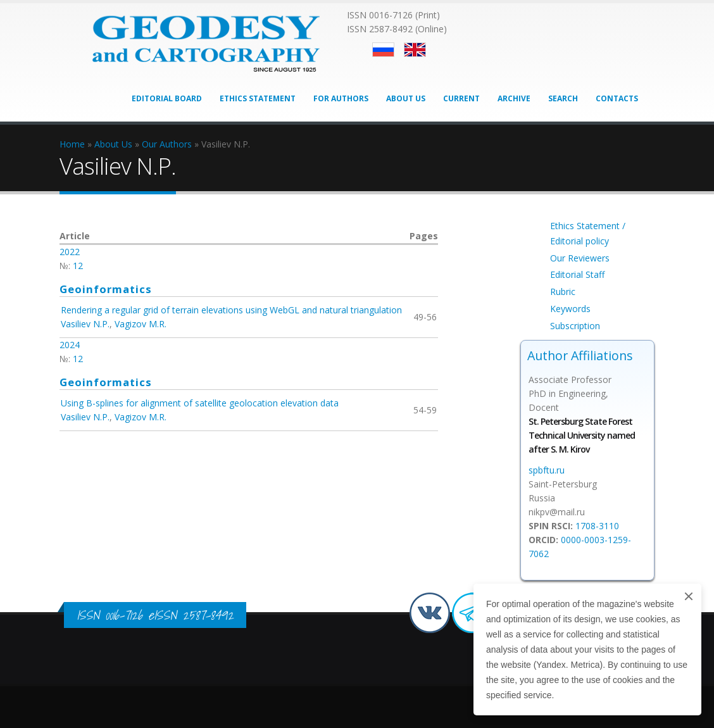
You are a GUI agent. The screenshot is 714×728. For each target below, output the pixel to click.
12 (78, 266)
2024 (70, 345)
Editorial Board (167, 98)
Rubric (563, 292)
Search (563, 98)
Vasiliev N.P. (85, 324)
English (415, 50)
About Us (406, 98)
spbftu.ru (547, 470)
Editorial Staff (577, 274)
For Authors (341, 98)
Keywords (570, 309)
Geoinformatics (106, 289)
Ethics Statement (258, 98)
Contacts (617, 98)
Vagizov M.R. (141, 324)
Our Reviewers (580, 258)
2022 (70, 252)
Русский (383, 50)
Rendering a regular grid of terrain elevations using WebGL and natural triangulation (231, 310)
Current (461, 98)
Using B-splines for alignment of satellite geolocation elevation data (200, 403)
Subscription (575, 326)
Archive (514, 98)
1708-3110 (597, 526)
